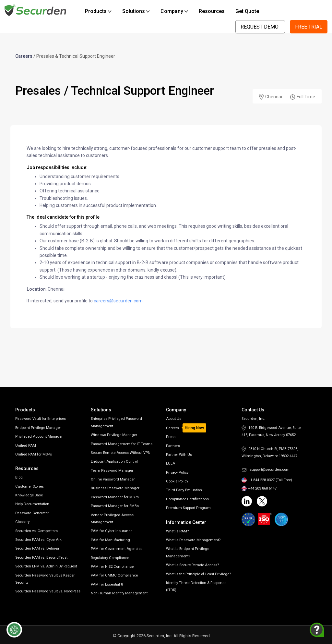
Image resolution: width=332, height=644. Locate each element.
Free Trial (309, 27)
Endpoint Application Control (114, 462)
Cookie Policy (177, 481)
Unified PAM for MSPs (34, 454)
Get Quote (247, 11)
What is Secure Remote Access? (192, 565)
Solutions (136, 11)
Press (171, 437)
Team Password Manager (112, 471)
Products (98, 11)
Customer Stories (30, 486)
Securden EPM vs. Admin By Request (46, 566)
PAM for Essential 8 (107, 584)
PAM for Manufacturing (110, 540)
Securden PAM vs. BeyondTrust (41, 558)
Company (174, 11)
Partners (173, 446)
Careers (24, 56)
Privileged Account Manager (39, 437)
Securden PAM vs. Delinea (37, 548)
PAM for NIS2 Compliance (112, 567)
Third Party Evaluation (184, 490)
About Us (174, 419)
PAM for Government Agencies (117, 549)
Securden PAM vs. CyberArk (38, 540)
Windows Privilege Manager (114, 435)
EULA (171, 463)
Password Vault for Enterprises (41, 419)
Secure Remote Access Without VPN (121, 453)
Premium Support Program (188, 508)
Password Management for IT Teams (122, 444)
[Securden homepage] (36, 10)
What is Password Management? (193, 540)
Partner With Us (179, 455)
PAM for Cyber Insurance (112, 531)
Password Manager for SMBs (115, 506)
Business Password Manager (115, 488)
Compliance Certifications (187, 499)
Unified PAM (26, 446)
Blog (19, 477)
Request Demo (260, 27)
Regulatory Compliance (110, 558)
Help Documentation (32, 504)
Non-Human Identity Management (119, 593)
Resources (212, 11)
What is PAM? (177, 531)
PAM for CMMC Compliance (114, 575)
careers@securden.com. (119, 301)
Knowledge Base (29, 495)
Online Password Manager (113, 479)
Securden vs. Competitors (36, 531)
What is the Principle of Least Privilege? (198, 574)
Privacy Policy (177, 473)
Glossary (22, 522)
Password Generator (32, 513)
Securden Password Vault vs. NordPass (48, 591)
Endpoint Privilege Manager (38, 428)
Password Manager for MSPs (115, 497)
